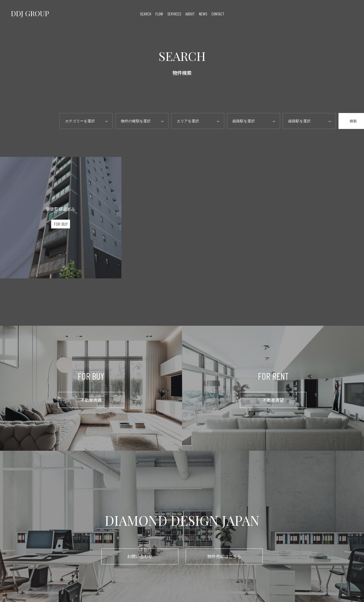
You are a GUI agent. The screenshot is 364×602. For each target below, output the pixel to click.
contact (218, 13)
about (190, 13)
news (203, 13)
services (174, 13)
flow (159, 13)
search (146, 13)
